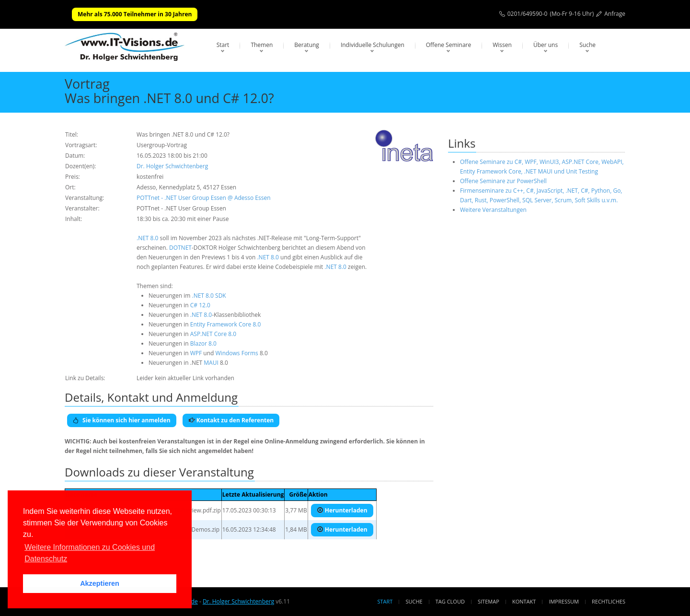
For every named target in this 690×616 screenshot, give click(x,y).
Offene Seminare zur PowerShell (503, 181)
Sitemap (489, 601)
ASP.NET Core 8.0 (213, 334)
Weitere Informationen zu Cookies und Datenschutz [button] (90, 553)
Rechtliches (609, 601)
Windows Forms (237, 353)
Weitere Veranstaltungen (493, 210)
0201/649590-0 (528, 14)
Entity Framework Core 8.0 (226, 324)
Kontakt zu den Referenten (231, 420)
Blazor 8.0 (203, 343)
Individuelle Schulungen (373, 45)
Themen (262, 45)
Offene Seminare (449, 45)
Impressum (563, 601)
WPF (196, 353)
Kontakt (524, 601)
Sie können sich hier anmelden (122, 420)
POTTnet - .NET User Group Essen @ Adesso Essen (204, 198)
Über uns (546, 45)
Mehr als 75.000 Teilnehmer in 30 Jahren (135, 14)
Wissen (502, 45)
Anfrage (615, 14)
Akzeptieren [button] (100, 583)
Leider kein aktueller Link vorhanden (185, 378)
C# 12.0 (200, 305)
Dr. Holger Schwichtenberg (172, 166)
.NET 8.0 (147, 238)
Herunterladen (342, 510)
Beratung (307, 45)
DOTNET (180, 248)
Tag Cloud (450, 601)
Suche (587, 45)
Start (223, 45)
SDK (221, 296)
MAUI (211, 363)
